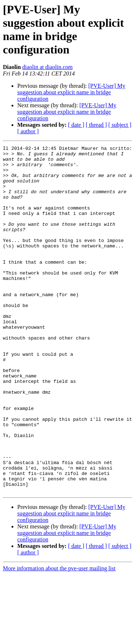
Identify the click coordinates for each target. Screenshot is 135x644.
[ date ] (76, 125)
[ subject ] (120, 125)
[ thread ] (96, 125)
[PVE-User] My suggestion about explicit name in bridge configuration (71, 92)
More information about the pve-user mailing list (59, 638)
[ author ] (28, 131)
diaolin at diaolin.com (48, 67)
